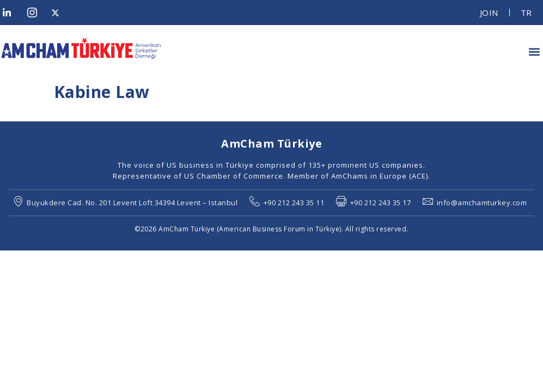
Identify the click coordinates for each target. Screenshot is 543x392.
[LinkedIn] (11, 13)
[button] (534, 51)
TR (526, 13)
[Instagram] (35, 13)
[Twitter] (59, 13)
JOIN (489, 13)
